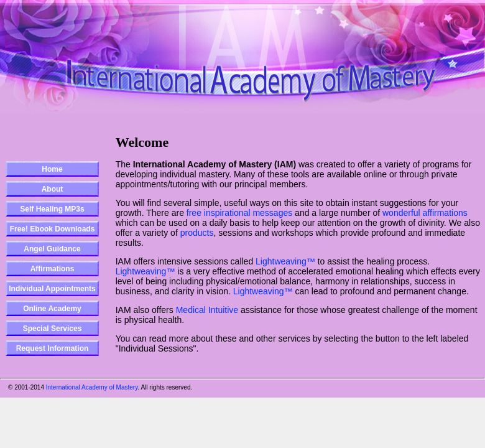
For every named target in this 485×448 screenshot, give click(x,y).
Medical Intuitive (207, 310)
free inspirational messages (239, 213)
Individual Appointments (52, 289)
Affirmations (53, 269)
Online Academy (52, 309)
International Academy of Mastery (92, 387)
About (53, 189)
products (197, 233)
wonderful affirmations (425, 213)
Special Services (53, 329)
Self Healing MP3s (52, 209)
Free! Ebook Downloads (53, 229)
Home (52, 169)
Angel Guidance (52, 249)
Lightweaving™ (285, 261)
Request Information (53, 348)
